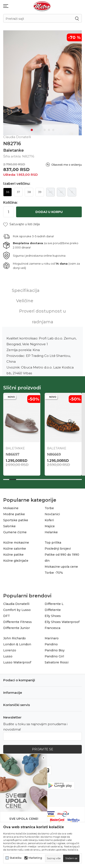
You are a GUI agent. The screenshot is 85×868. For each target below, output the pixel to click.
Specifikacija (26, 289)
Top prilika (53, 541)
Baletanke (14, 149)
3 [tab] (40, 128)
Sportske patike (16, 519)
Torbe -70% (54, 571)
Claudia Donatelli (16, 602)
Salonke (9, 525)
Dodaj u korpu (49, 210)
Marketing (35, 858)
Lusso (8, 655)
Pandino (51, 643)
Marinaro (52, 637)
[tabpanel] (42, 82)
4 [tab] (45, 128)
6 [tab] (53, 128)
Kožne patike (13, 553)
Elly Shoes (53, 614)
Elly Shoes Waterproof (62, 620)
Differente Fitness (17, 620)
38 (29, 190)
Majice (50, 525)
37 (18, 190)
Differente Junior (17, 626)
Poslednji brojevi (58, 547)
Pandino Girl (54, 655)
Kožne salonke (15, 547)
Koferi (49, 519)
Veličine (25, 299)
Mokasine (11, 507)
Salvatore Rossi (57, 661)
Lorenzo (10, 649)
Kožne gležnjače (16, 559)
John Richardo (14, 637)
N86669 (54, 453)
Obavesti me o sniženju (67, 163)
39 (40, 190)
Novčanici (52, 513)
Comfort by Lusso (17, 608)
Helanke (51, 531)
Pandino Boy (55, 649)
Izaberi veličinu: (17, 182)
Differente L (54, 602)
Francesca (52, 626)
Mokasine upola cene (61, 565)
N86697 (12, 453)
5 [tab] (49, 128)
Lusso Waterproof (17, 661)
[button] (21, 223)
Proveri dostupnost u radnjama (42, 315)
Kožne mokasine (16, 541)
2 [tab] (36, 128)
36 (8, 190)
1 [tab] (32, 128)
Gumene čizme (15, 531)
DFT (7, 614)
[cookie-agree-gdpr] (71, 858)
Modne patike (14, 513)
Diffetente (53, 608)
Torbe (49, 507)
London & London (17, 643)
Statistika (16, 858)
